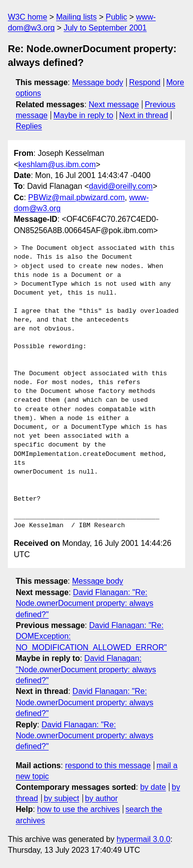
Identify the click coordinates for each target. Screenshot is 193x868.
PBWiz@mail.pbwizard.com (76, 197)
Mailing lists (76, 17)
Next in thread (143, 115)
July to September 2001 (105, 28)
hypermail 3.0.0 (143, 839)
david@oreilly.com (121, 186)
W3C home (28, 17)
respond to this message (108, 765)
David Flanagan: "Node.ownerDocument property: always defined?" (86, 669)
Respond (145, 82)
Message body (98, 82)
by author (101, 798)
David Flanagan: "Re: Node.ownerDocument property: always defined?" (84, 603)
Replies (29, 126)
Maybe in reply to (83, 115)
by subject (61, 798)
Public (116, 17)
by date (153, 787)
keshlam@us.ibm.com (57, 165)
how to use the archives (79, 809)
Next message (114, 105)
